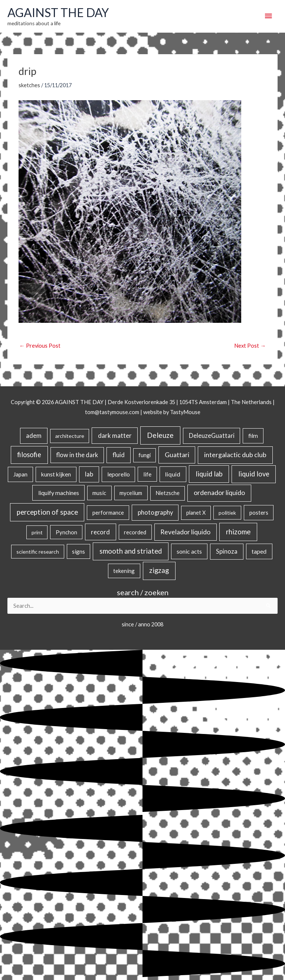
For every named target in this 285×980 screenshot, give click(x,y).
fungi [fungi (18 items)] (145, 455)
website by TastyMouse (172, 412)
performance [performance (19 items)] (108, 512)
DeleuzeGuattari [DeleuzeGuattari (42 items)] (212, 435)
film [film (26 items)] (253, 436)
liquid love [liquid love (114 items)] (254, 474)
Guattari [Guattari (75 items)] (177, 455)
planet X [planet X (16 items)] (196, 513)
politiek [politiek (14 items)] (227, 513)
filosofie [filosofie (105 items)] (29, 455)
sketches (29, 85)
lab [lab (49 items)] (89, 474)
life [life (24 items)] (147, 474)
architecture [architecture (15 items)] (70, 436)
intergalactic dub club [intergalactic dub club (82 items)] (235, 455)
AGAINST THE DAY (58, 13)
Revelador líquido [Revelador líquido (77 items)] (185, 532)
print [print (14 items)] (37, 532)
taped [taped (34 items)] (259, 551)
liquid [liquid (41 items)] (173, 474)
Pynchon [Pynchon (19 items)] (66, 532)
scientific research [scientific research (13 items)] (38, 552)
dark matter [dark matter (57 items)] (115, 435)
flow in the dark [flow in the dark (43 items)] (77, 455)
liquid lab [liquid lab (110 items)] (209, 474)
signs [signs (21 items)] (78, 551)
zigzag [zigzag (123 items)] (159, 570)
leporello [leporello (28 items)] (119, 474)
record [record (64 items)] (100, 532)
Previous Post (40, 346)
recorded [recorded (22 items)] (135, 532)
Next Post (250, 346)
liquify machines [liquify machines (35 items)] (59, 493)
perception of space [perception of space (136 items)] (47, 512)
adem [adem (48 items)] (34, 436)
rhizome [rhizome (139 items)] (238, 532)
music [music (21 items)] (99, 493)
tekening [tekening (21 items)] (124, 571)
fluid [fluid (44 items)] (119, 455)
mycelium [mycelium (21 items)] (131, 493)
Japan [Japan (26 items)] (20, 474)
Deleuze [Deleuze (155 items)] (160, 435)
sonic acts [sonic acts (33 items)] (189, 551)
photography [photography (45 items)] (155, 512)
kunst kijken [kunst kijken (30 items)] (56, 474)
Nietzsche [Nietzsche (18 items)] (168, 493)
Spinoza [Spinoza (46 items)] (227, 551)
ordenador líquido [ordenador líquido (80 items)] (219, 493)
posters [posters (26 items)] (259, 512)
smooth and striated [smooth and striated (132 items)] (131, 551)
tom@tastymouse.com (112, 412)
